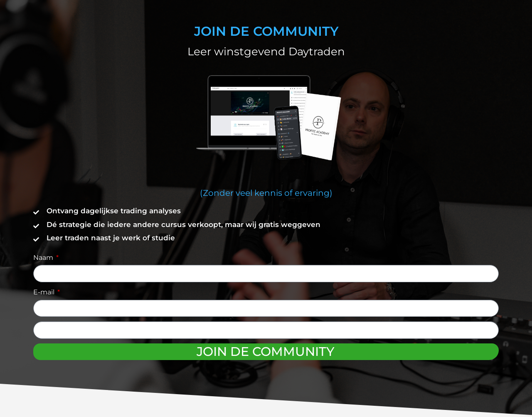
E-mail (45, 292)
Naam (44, 258)
